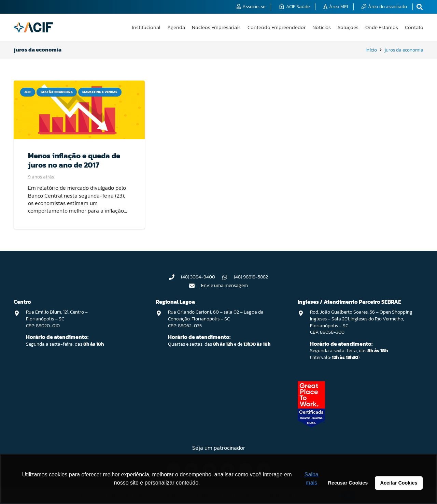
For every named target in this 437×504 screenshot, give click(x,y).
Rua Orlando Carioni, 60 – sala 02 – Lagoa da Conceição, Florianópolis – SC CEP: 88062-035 (216, 319)
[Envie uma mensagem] (195, 286)
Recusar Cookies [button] (348, 483)
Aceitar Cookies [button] (399, 483)
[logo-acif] (33, 27)
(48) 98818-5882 (251, 277)
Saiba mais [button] (312, 479)
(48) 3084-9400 (198, 277)
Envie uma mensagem (224, 285)
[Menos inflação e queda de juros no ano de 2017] (79, 110)
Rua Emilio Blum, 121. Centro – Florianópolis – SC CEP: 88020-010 (57, 319)
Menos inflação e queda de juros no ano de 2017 (74, 160)
